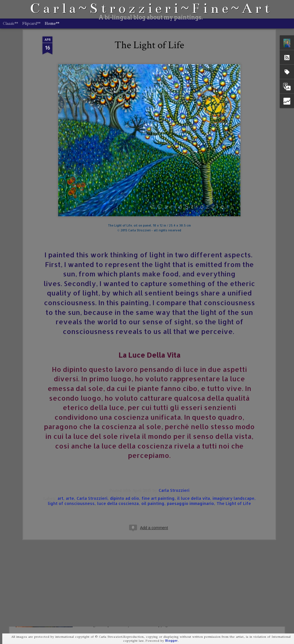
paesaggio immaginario (190, 429)
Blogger (171, 641)
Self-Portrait (101, 508)
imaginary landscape (233, 424)
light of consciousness (71, 429)
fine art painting (158, 424)
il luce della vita (194, 424)
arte (70, 424)
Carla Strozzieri (174, 416)
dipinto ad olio (124, 424)
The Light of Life (234, 429)
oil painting (153, 429)
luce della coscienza (118, 429)
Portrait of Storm (106, 573)
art (60, 424)
